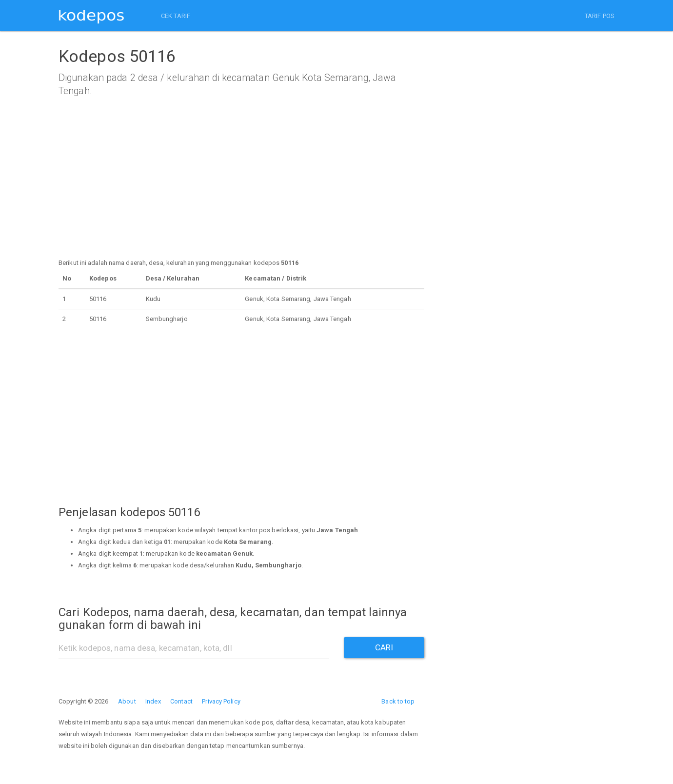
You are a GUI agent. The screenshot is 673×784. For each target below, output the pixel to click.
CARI (384, 647)
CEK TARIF (176, 16)
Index (153, 701)
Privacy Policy (221, 701)
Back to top (398, 701)
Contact (181, 701)
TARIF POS (600, 16)
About (127, 701)
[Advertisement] (241, 189)
